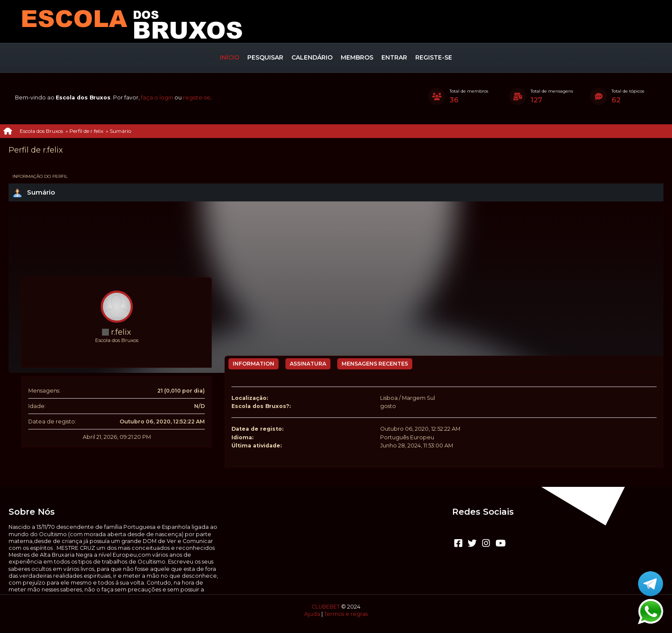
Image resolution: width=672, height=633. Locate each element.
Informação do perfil (40, 176)
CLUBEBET (326, 607)
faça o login (157, 97)
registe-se (197, 97)
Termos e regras (346, 614)
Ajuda (312, 614)
